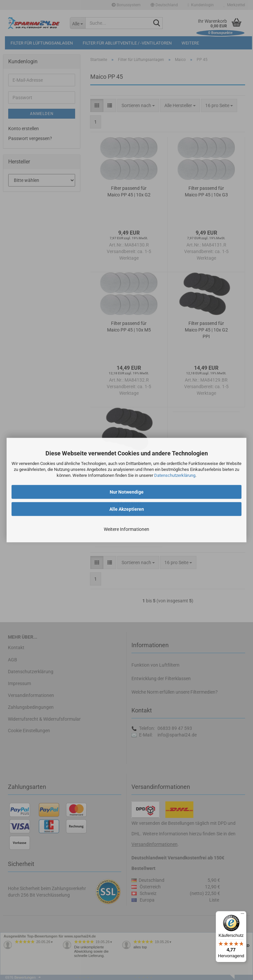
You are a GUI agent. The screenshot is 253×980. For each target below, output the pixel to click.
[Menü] (242, 915)
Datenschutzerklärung (175, 475)
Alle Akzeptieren (127, 509)
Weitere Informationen (126, 529)
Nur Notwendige (127, 492)
